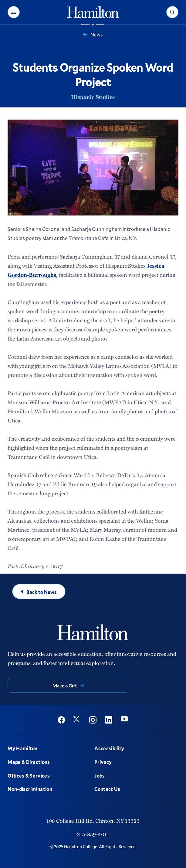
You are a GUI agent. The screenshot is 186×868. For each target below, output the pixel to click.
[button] (14, 12)
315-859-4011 (93, 834)
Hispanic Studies (93, 97)
